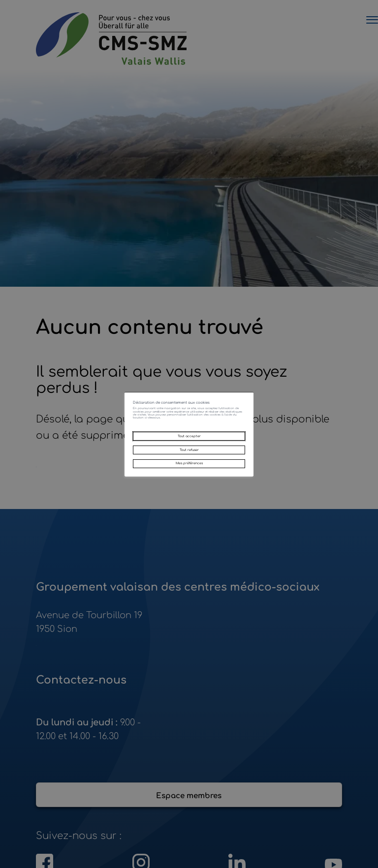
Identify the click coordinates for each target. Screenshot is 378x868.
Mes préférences (189, 487)
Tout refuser (189, 463)
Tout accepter (189, 438)
